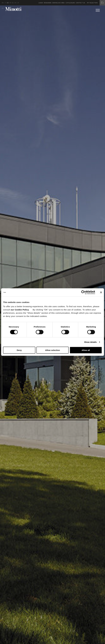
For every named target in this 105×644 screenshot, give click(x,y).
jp (18, 3)
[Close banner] (101, 292)
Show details (90, 342)
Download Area (59, 3)
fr (10, 3)
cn (15, 3)
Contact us (80, 3)
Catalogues (70, 3)
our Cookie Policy (20, 310)
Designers (48, 3)
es (13, 3)
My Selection (96, 3)
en (3, 3)
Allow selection (52, 350)
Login (41, 3)
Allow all (86, 350)
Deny (19, 350)
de (8, 3)
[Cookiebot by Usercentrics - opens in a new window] (83, 292)
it (5, 3)
